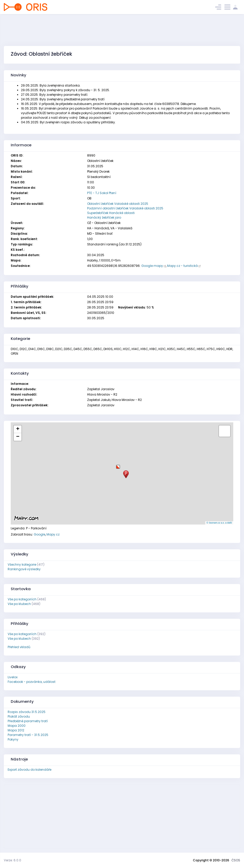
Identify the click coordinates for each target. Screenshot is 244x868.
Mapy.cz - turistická (182, 266)
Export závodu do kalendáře (30, 770)
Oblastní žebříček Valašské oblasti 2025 (118, 204)
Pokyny (13, 739)
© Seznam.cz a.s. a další (219, 523)
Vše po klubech (19, 604)
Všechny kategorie (22, 564)
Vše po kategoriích (22, 599)
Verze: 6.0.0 (13, 860)
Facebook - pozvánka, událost (32, 682)
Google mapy (152, 266)
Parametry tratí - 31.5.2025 (28, 735)
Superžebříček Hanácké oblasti (111, 213)
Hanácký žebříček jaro (104, 217)
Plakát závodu (19, 716)
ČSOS (236, 860)
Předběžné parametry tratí (28, 721)
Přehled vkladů (19, 647)
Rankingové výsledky (24, 569)
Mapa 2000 (17, 726)
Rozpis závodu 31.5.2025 (27, 712)
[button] (118, 465)
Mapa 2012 (16, 730)
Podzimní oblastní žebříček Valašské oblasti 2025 (125, 208)
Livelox (13, 677)
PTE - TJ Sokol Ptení (102, 193)
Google (39, 534)
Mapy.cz (53, 534)
